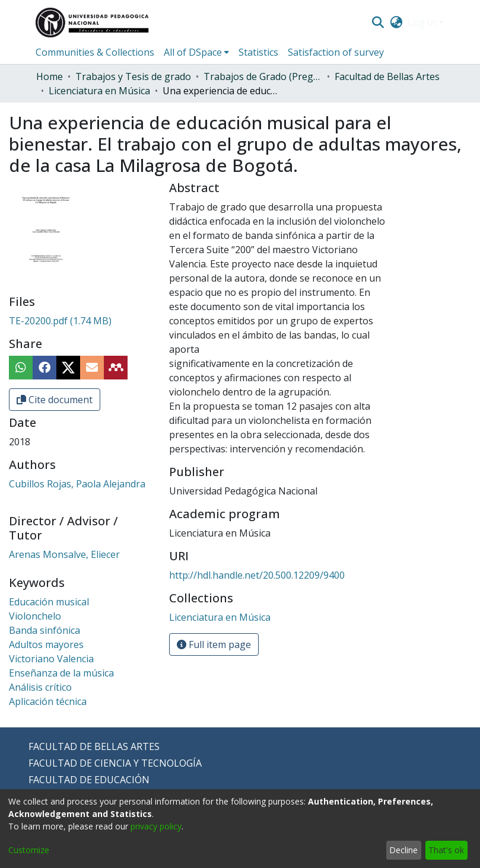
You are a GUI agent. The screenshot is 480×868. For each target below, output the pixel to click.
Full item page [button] (214, 644)
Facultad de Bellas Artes (387, 76)
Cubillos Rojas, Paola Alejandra (77, 484)
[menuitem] (396, 23)
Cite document (55, 400)
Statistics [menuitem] (258, 52)
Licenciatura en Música (99, 91)
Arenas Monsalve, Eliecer (64, 554)
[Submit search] (378, 23)
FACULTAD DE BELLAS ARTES (94, 746)
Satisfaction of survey (336, 52)
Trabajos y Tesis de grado (133, 76)
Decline (403, 850)
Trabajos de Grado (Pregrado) (263, 76)
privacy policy (156, 826)
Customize (29, 850)
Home (50, 76)
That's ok (446, 850)
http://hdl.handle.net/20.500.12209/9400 (257, 575)
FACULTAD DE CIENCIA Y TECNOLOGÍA (115, 763)
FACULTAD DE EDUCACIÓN (89, 780)
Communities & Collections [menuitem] (95, 52)
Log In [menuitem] (422, 23)
